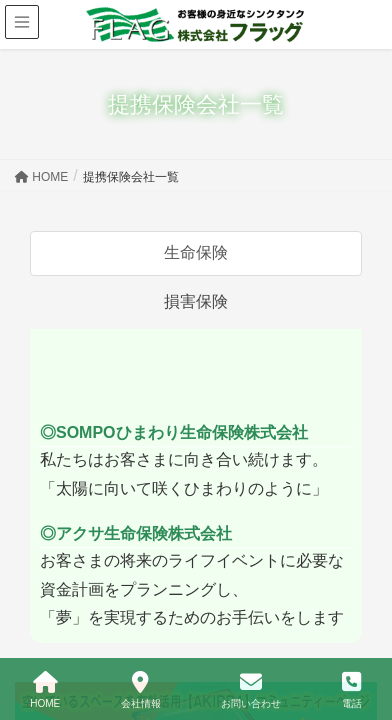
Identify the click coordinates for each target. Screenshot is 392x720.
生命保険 (196, 252)
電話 (352, 690)
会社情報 (141, 690)
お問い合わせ (251, 690)
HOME (45, 690)
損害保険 (196, 301)
